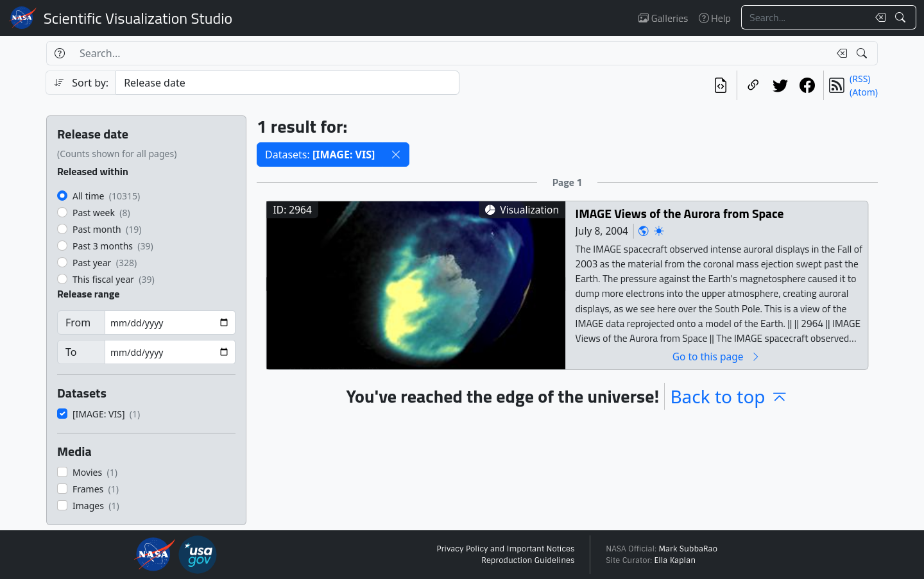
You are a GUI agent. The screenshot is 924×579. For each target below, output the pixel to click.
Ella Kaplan (675, 560)
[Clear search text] (878, 17)
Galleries (663, 18)
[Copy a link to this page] (753, 85)
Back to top (729, 396)
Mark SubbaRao (688, 549)
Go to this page (717, 356)
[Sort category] (287, 83)
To (71, 352)
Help (715, 18)
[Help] (59, 53)
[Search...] (805, 17)
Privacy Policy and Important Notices (505, 549)
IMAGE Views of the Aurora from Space (680, 213)
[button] (396, 155)
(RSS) (860, 79)
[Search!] (902, 17)
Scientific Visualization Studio (138, 18)
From (78, 323)
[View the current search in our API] (721, 85)
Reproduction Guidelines (528, 560)
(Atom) (864, 92)
